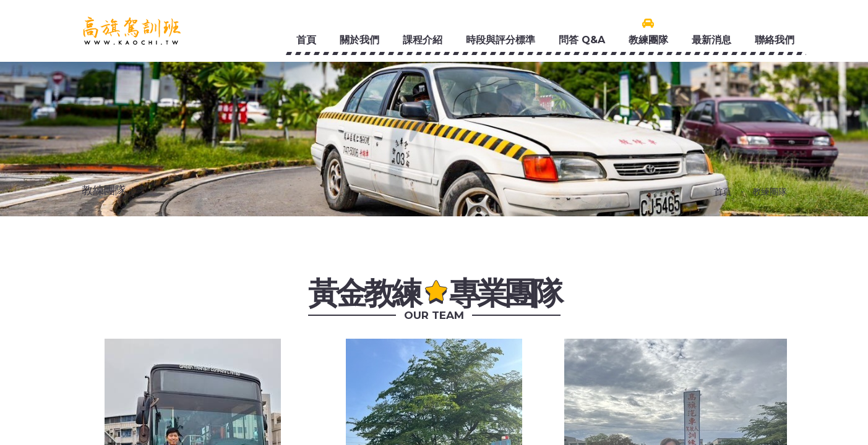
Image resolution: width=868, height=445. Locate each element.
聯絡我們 (775, 40)
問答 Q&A (582, 40)
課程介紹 (423, 40)
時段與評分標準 (501, 40)
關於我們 (359, 40)
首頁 (306, 40)
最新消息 (711, 40)
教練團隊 (648, 40)
